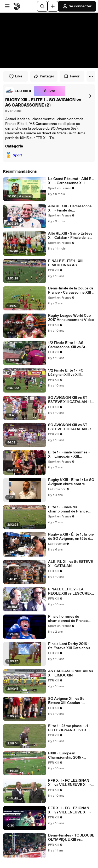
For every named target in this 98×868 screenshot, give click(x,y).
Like (16, 76)
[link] (19, 91)
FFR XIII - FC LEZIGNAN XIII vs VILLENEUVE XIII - (70, 810)
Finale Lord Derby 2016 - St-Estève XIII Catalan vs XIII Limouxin (69, 646)
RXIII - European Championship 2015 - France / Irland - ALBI (66, 755)
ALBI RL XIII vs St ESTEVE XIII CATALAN (71, 564)
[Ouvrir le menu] (7, 6)
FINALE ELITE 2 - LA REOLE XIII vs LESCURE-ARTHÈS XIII (70, 591)
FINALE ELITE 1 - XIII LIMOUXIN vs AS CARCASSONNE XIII (66, 263)
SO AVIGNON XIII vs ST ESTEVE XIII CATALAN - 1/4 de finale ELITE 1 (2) (71, 400)
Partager (44, 76)
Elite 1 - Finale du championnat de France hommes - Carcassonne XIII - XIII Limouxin (71, 509)
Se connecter (77, 6)
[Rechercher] (42, 6)
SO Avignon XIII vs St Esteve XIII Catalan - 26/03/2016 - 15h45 (66, 701)
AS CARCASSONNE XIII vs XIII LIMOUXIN (71, 673)
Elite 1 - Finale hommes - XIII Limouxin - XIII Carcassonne (69, 454)
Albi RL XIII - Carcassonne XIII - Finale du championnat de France (70, 208)
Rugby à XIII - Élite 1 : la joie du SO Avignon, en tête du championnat (71, 537)
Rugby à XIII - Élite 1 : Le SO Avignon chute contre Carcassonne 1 (71, 482)
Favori (72, 76)
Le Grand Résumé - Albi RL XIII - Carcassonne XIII (71, 181)
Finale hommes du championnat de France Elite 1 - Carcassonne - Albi (71, 619)
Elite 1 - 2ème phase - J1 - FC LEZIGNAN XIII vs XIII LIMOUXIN (69, 728)
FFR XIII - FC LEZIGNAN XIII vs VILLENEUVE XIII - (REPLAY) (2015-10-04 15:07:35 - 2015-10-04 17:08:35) (70, 783)
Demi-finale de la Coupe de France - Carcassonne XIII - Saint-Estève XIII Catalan (71, 290)
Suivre (50, 91)
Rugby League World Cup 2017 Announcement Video (71, 318)
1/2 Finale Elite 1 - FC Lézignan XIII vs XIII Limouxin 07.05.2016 (66, 373)
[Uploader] (53, 6)
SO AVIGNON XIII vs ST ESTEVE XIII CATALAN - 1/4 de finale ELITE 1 (71, 427)
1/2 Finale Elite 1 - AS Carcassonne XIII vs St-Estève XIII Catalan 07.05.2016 (68, 345)
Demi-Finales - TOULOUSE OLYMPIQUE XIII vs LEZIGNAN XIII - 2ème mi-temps (71, 838)
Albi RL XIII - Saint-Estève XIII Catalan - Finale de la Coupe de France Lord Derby (70, 236)
